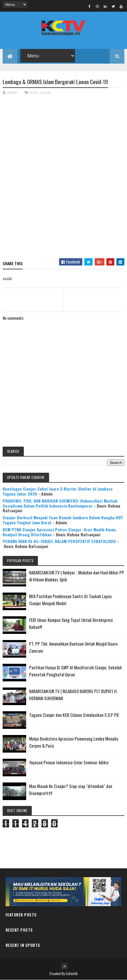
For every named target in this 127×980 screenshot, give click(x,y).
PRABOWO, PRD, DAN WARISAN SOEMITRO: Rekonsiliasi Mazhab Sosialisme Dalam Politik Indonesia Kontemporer (60, 503)
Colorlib (72, 973)
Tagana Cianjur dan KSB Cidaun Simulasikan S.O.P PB (74, 715)
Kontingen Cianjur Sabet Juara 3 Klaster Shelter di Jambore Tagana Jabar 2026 (58, 491)
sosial (45, 92)
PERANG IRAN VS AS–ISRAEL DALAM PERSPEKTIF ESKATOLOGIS (59, 541)
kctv (34, 92)
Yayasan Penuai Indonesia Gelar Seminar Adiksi (69, 762)
